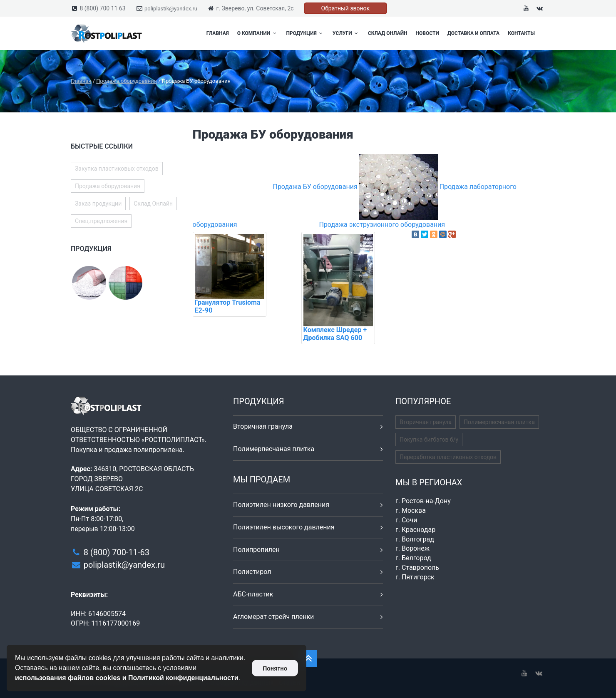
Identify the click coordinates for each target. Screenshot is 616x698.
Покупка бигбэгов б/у (429, 440)
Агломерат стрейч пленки (273, 617)
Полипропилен (256, 550)
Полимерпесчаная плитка (274, 449)
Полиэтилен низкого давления (281, 505)
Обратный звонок (346, 8)
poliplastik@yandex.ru (171, 9)
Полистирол (252, 572)
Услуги (346, 33)
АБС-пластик (253, 594)
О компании (258, 33)
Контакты (521, 33)
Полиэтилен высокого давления (284, 527)
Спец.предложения (101, 221)
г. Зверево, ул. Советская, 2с (255, 8)
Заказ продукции (98, 204)
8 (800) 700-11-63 (117, 552)
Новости (427, 33)
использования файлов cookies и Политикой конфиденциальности (127, 678)
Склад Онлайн (388, 33)
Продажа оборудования (108, 186)
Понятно (275, 668)
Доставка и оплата (473, 33)
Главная (218, 33)
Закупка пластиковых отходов (117, 169)
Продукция (306, 33)
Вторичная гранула (263, 426)
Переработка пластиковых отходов (448, 457)
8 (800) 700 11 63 (102, 8)
